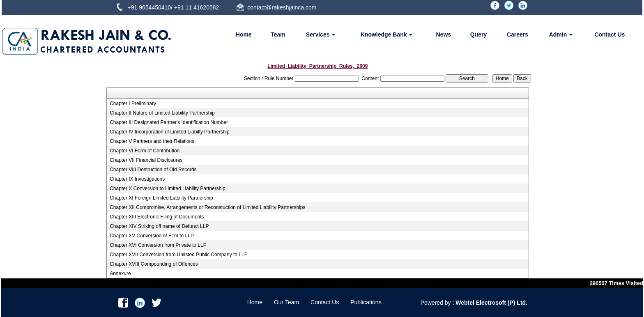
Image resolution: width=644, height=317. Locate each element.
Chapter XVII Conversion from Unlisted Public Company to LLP (179, 255)
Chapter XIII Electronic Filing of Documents (157, 217)
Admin (561, 34)
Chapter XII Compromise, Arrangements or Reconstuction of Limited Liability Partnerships (207, 207)
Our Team (286, 302)
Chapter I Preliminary (133, 103)
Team (278, 34)
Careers (517, 34)
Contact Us (609, 34)
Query (478, 34)
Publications (366, 302)
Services (321, 34)
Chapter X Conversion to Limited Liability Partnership (167, 188)
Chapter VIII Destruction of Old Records (153, 170)
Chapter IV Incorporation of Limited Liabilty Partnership (170, 132)
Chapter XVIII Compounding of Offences (154, 264)
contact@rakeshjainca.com (282, 7)
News (444, 34)
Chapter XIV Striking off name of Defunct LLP (159, 226)
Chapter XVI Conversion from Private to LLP (158, 245)
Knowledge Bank (387, 34)
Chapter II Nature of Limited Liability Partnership (162, 113)
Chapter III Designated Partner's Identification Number (169, 122)
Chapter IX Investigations (137, 179)
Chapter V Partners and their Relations (152, 141)
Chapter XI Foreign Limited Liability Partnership (161, 198)
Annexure (120, 273)
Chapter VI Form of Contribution (145, 151)
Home (244, 34)
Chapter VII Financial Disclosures (146, 160)
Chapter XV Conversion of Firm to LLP (152, 236)
